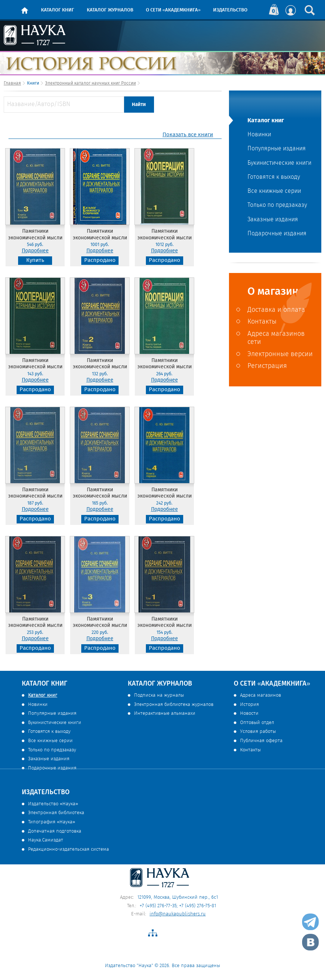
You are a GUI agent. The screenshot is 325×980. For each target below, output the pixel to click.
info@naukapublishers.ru (178, 914)
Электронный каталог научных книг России (90, 83)
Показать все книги (188, 135)
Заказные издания (273, 220)
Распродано (100, 261)
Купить (35, 261)
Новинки (259, 135)
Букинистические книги (279, 163)
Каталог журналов (110, 10)
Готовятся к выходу (274, 177)
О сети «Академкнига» (173, 10)
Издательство (230, 10)
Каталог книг (58, 10)
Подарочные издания (277, 234)
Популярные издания (277, 149)
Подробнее (35, 251)
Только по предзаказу (277, 205)
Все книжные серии (274, 191)
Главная (12, 83)
